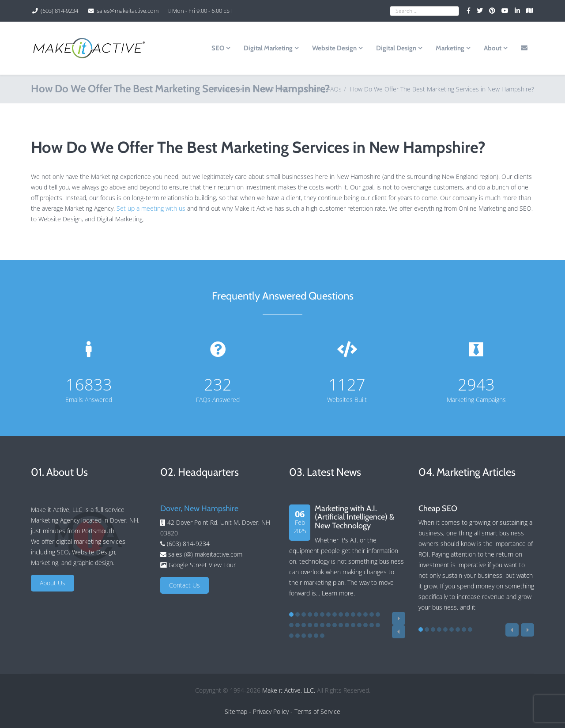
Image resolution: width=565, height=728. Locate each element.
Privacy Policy (271, 711)
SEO (218, 48)
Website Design (334, 48)
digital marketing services (91, 541)
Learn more (338, 593)
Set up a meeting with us (151, 208)
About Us (53, 583)
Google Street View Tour (202, 565)
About (493, 48)
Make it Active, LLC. (289, 690)
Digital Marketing (268, 48)
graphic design (93, 563)
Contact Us (185, 585)
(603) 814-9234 (59, 11)
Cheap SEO (438, 508)
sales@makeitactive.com (128, 11)
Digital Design (396, 48)
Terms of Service (317, 711)
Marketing (450, 48)
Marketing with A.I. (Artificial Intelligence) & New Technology (354, 517)
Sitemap (236, 711)
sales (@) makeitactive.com (204, 554)
